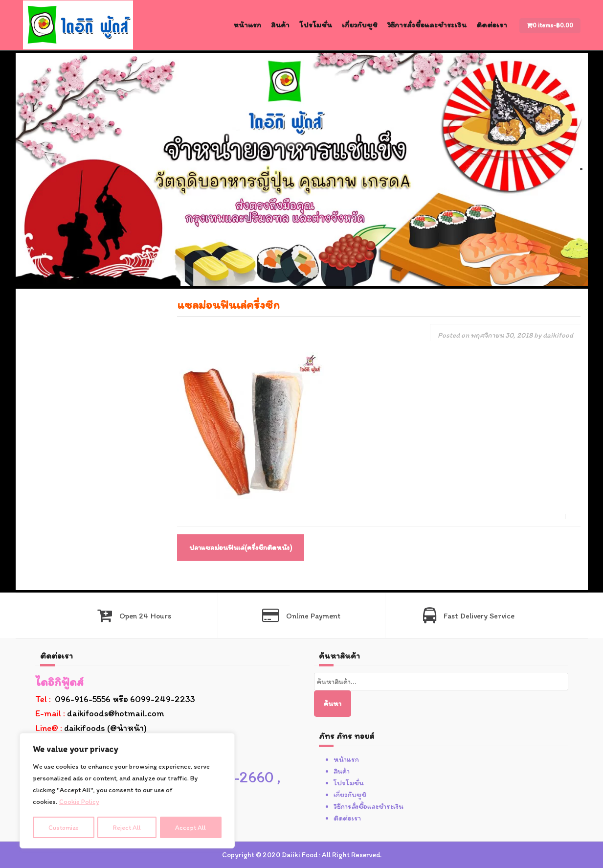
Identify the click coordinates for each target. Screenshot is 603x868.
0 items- (553, 25)
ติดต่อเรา (492, 25)
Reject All (128, 827)
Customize (64, 827)
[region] (127, 791)
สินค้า (280, 25)
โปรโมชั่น (316, 25)
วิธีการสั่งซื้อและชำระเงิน (427, 25)
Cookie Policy (79, 803)
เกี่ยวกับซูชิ (360, 25)
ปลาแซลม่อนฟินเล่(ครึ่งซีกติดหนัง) (241, 548)
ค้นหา (333, 704)
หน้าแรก (247, 25)
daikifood (558, 335)
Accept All (191, 827)
